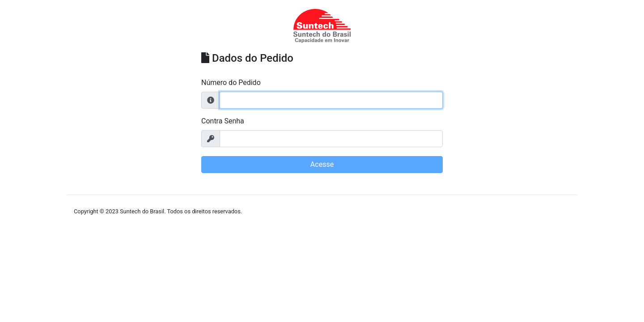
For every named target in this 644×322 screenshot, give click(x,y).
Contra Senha (223, 121)
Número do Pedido (231, 83)
